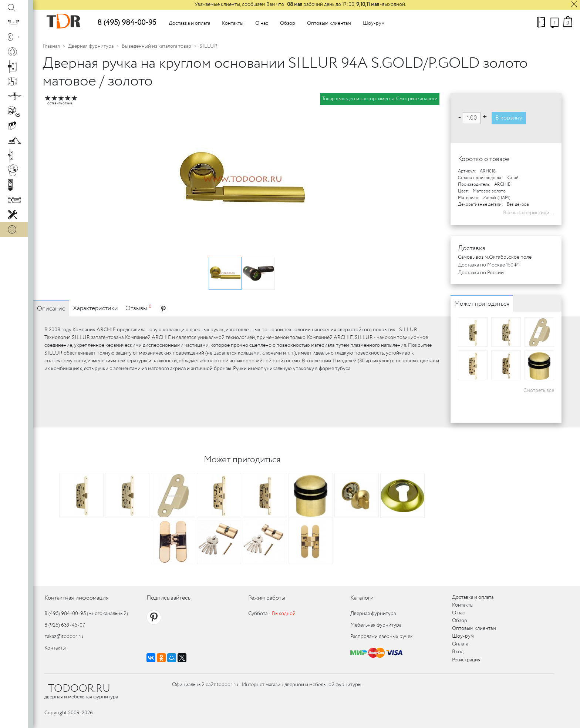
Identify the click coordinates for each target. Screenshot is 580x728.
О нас (262, 23)
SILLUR (208, 46)
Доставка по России (481, 273)
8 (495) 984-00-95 (127, 23)
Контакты (233, 23)
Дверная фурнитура (91, 46)
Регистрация (466, 660)
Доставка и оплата (189, 23)
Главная (51, 46)
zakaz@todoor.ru (64, 637)
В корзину (509, 118)
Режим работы (267, 598)
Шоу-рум (374, 23)
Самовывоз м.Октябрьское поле (495, 257)
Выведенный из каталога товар (156, 46)
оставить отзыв (60, 103)
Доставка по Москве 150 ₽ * (489, 265)
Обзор (288, 23)
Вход (458, 652)
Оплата (460, 644)
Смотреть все (539, 390)
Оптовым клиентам (329, 23)
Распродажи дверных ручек (382, 637)
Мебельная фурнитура (376, 625)
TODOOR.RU (79, 689)
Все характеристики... (529, 213)
